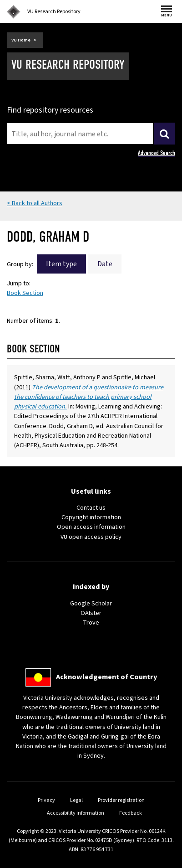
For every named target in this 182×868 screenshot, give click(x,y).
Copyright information (91, 517)
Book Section (25, 293)
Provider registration (121, 800)
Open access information (91, 527)
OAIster (91, 613)
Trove (91, 623)
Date (105, 264)
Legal (76, 800)
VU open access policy (91, 537)
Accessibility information (76, 813)
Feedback (131, 813)
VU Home (21, 40)
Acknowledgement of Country (106, 677)
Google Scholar (91, 603)
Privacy (46, 800)
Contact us (91, 508)
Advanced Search (157, 153)
